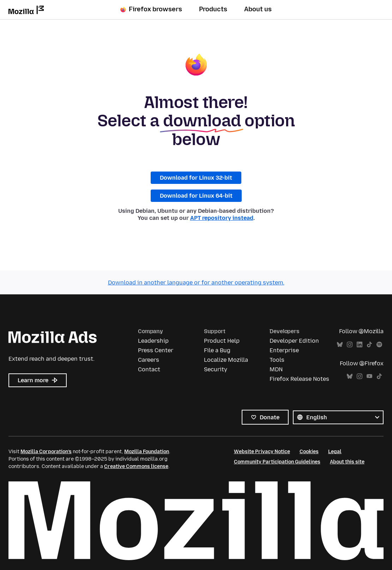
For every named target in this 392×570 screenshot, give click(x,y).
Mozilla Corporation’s (46, 452)
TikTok (369, 345)
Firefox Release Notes (299, 379)
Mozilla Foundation (147, 452)
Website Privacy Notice (262, 452)
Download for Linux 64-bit (196, 196)
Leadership (153, 341)
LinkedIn (360, 345)
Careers (149, 360)
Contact (149, 369)
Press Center (156, 350)
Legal (335, 452)
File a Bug (217, 350)
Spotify (379, 345)
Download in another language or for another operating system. (196, 283)
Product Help (222, 341)
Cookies (309, 452)
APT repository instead (222, 218)
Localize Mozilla (226, 360)
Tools (277, 360)
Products (213, 9)
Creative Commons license (136, 466)
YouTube (369, 376)
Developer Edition (294, 341)
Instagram (350, 345)
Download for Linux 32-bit (196, 178)
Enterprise (284, 350)
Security (216, 369)
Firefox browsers (151, 9)
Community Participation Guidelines (277, 462)
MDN (276, 369)
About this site (347, 462)
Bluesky (340, 345)
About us (258, 9)
